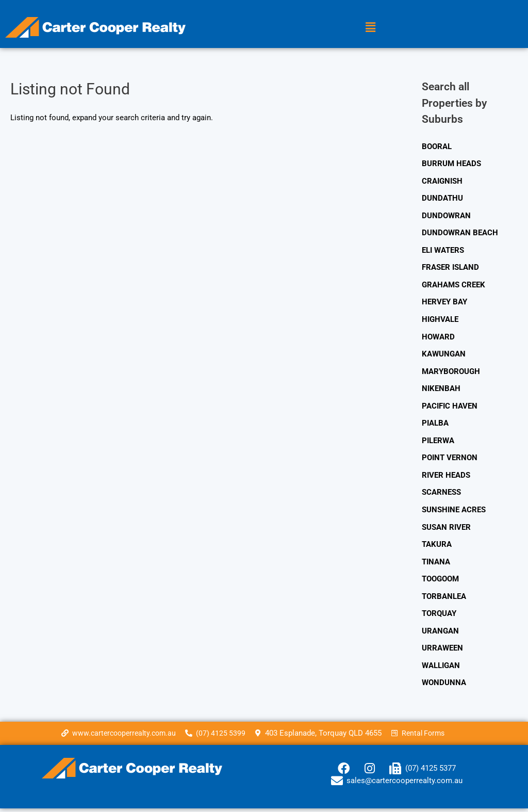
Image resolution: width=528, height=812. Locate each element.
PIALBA (435, 425)
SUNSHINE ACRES (454, 512)
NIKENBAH (441, 390)
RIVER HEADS (446, 477)
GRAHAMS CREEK (453, 286)
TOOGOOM (440, 581)
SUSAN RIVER (446, 529)
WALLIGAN (441, 669)
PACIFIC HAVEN (450, 408)
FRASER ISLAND (450, 268)
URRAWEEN (442, 651)
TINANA (436, 564)
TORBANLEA (444, 599)
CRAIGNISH (442, 181)
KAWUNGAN (444, 355)
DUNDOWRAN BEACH (460, 233)
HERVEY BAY (444, 303)
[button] (370, 27)
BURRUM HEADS (451, 164)
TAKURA (437, 547)
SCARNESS (441, 495)
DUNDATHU (442, 199)
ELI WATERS (443, 251)
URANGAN (440, 634)
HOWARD (438, 338)
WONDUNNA (444, 686)
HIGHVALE (440, 320)
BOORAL (437, 147)
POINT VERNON (450, 460)
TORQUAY (439, 616)
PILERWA (438, 442)
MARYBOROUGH (451, 372)
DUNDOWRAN (446, 216)
